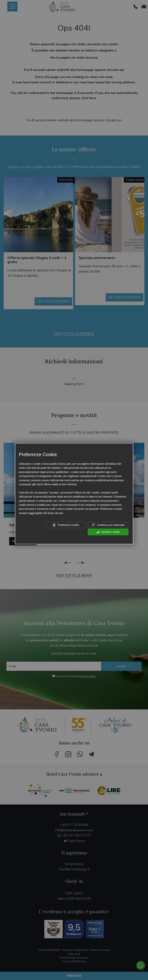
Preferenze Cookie (66, 525)
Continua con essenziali (108, 525)
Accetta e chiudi (108, 532)
